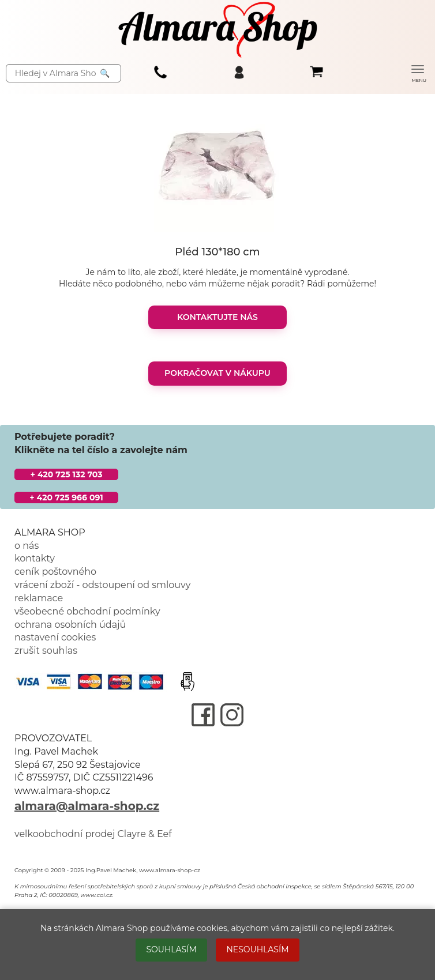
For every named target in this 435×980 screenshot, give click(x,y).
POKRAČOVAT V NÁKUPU (217, 373)
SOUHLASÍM (171, 949)
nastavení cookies (55, 637)
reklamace (39, 598)
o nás (27, 546)
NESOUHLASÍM (257, 949)
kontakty (35, 558)
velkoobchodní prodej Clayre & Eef (93, 834)
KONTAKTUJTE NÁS (217, 317)
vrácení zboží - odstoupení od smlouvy (102, 585)
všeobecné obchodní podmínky (87, 611)
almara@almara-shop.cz (87, 806)
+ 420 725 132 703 (67, 474)
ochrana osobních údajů (70, 625)
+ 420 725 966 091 (66, 497)
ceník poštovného (55, 572)
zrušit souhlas (46, 651)
